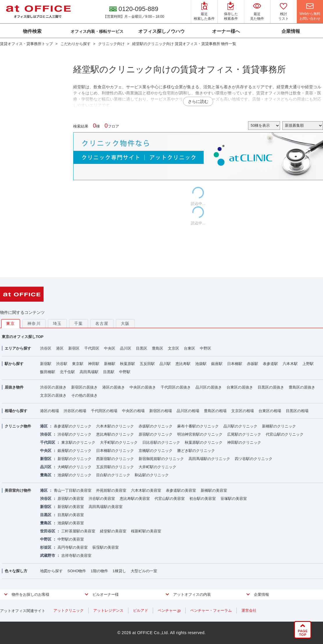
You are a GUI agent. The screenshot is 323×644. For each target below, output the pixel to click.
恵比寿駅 (183, 364)
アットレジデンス (108, 610)
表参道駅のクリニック (73, 426)
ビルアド (141, 610)
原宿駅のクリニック (156, 434)
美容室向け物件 (18, 490)
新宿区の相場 (161, 411)
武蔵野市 (48, 556)
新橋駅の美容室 (214, 490)
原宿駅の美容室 (71, 499)
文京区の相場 (243, 411)
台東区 (190, 348)
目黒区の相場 (297, 411)
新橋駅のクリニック (279, 426)
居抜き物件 (14, 387)
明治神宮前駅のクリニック (200, 434)
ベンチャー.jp (169, 610)
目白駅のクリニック (113, 475)
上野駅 (308, 364)
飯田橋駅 (48, 372)
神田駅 (94, 364)
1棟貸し (119, 571)
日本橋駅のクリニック (115, 451)
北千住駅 (67, 372)
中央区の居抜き (143, 387)
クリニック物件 (18, 426)
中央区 (110, 348)
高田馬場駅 (89, 372)
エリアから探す (18, 348)
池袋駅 (201, 364)
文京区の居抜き (53, 395)
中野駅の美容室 (71, 539)
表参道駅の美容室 (181, 490)
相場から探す (16, 411)
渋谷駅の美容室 (102, 499)
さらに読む (198, 101)
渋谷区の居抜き (53, 387)
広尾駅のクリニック (244, 434)
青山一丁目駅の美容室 (73, 490)
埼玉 (57, 323)
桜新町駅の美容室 (146, 531)
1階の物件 (99, 571)
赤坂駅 (253, 364)
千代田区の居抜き (176, 387)
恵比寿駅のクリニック (115, 434)
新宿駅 (46, 364)
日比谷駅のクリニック (161, 442)
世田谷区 (48, 531)
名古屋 (102, 323)
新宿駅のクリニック (75, 459)
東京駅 (78, 364)
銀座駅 (217, 364)
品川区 (126, 348)
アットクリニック (69, 610)
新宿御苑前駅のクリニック (161, 459)
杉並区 (46, 547)
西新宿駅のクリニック (115, 459)
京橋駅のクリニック (156, 451)
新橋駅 (110, 364)
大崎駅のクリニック (75, 467)
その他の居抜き (84, 395)
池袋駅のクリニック (75, 475)
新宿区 (74, 348)
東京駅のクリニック (78, 442)
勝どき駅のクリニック (196, 451)
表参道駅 (270, 364)
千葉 (79, 323)
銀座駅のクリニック (75, 451)
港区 (60, 348)
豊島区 (158, 348)
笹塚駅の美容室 (234, 499)
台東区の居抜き (240, 387)
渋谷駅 (62, 364)
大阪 (125, 323)
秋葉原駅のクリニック (204, 442)
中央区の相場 (133, 411)
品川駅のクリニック (240, 426)
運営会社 (249, 610)
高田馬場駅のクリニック (209, 459)
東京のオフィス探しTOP (23, 337)
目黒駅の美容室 (71, 515)
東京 (11, 323)
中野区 (206, 348)
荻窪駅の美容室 (106, 547)
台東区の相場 (270, 411)
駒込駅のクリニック (152, 475)
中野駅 (125, 372)
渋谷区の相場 (75, 411)
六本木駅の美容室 (146, 490)
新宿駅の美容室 (71, 507)
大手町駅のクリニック (119, 442)
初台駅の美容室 (203, 499)
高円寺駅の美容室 (73, 547)
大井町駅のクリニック (157, 467)
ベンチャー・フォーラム (211, 610)
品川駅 (165, 364)
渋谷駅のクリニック (75, 434)
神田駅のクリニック (244, 442)
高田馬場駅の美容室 (106, 507)
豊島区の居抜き (302, 387)
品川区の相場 (188, 411)
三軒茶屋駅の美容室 (78, 531)
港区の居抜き (114, 387)
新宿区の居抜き (84, 387)
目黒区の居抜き (271, 387)
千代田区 (92, 348)
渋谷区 (46, 348)
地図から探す (51, 571)
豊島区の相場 (215, 411)
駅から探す (14, 364)
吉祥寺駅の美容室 (76, 556)
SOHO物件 (77, 571)
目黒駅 (109, 372)
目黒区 (142, 348)
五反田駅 (147, 364)
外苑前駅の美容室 (111, 490)
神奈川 (34, 323)
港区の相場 (50, 411)
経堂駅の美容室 (113, 531)
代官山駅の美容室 (170, 499)
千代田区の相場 (104, 411)
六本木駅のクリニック (115, 426)
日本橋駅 (235, 364)
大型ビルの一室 (144, 571)
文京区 (174, 348)
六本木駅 (290, 364)
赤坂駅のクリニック (156, 426)
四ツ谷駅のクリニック (254, 459)
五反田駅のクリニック (115, 467)
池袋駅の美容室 (71, 523)
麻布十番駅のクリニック (198, 426)
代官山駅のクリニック (285, 434)
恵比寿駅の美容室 (135, 499)
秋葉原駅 (128, 364)
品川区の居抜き (209, 387)
